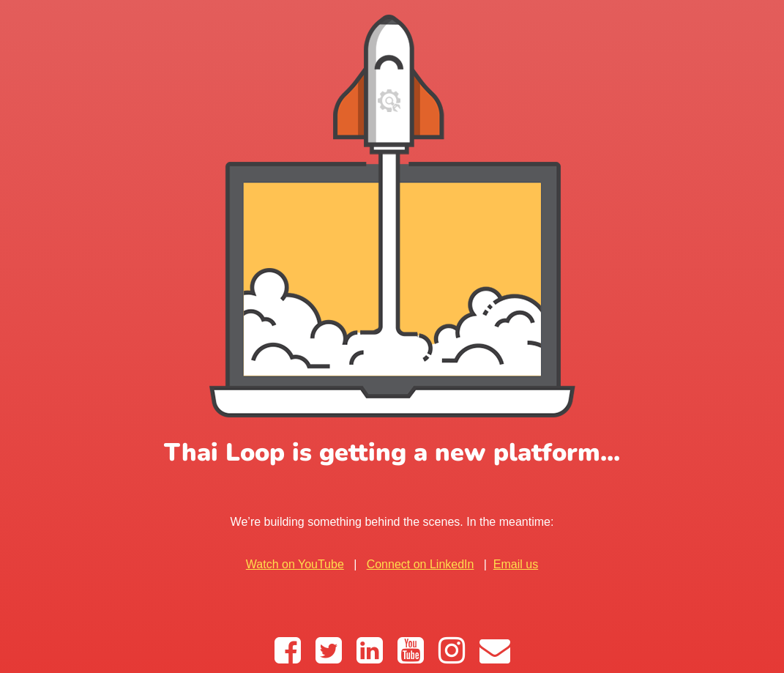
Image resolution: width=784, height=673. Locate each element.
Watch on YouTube (295, 564)
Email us (516, 564)
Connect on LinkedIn (421, 564)
